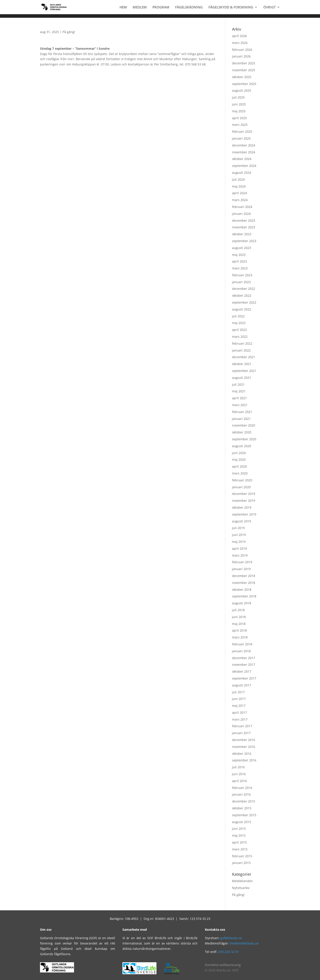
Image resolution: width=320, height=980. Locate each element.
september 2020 (244, 439)
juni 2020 (239, 453)
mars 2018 (240, 637)
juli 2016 (238, 767)
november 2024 (244, 152)
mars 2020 (240, 473)
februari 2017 (242, 726)
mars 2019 (240, 555)
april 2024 (239, 193)
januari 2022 (241, 350)
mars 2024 (240, 200)
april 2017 (239, 712)
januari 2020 (241, 487)
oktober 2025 (242, 77)
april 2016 (239, 781)
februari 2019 (242, 562)
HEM (123, 7)
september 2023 (244, 241)
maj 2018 (239, 624)
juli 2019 (238, 528)
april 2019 (239, 548)
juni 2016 (239, 774)
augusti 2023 (242, 248)
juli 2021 (238, 384)
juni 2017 (239, 699)
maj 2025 (239, 111)
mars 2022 (240, 337)
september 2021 (244, 371)
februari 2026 (242, 50)
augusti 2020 (242, 446)
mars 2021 (240, 405)
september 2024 (244, 166)
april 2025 (239, 118)
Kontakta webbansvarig (223, 965)
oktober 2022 (242, 295)
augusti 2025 (242, 90)
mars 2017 (240, 719)
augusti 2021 (242, 378)
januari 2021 (241, 419)
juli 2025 (238, 97)
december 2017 (244, 658)
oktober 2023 (242, 234)
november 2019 (244, 501)
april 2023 (239, 261)
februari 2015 (242, 856)
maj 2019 (239, 542)
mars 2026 (240, 43)
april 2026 (239, 36)
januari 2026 (241, 56)
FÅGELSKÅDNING (189, 7)
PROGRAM (161, 7)
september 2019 (244, 514)
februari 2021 (242, 412)
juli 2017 (238, 692)
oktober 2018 (242, 590)
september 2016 (244, 760)
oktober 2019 (242, 507)
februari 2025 (242, 131)
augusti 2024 (242, 173)
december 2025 (244, 63)
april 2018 (239, 630)
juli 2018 (238, 610)
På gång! (69, 32)
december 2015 (244, 801)
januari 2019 (241, 569)
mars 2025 (240, 125)
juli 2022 (238, 316)
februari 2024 (242, 207)
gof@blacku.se (231, 938)
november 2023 (244, 227)
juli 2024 (238, 179)
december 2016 (244, 740)
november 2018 (244, 583)
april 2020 (239, 466)
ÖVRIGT (269, 7)
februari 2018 (242, 644)
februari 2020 (242, 480)
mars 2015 (240, 849)
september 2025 (244, 84)
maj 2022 (239, 323)
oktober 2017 (242, 671)
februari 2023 (242, 275)
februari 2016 (242, 788)
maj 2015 (239, 835)
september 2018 (244, 596)
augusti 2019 (242, 521)
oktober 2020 (242, 432)
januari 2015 (241, 863)
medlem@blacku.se (244, 943)
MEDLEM (140, 7)
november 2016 (244, 747)
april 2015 (239, 842)
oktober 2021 (242, 364)
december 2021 (244, 357)
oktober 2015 (242, 808)
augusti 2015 (242, 822)
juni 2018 (239, 617)
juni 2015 (239, 829)
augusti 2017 (242, 685)
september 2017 (244, 678)
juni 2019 (239, 535)
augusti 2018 (242, 603)
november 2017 (244, 665)
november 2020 (244, 425)
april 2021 (239, 398)
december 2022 (244, 289)
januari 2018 (241, 651)
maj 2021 (239, 391)
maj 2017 (239, 706)
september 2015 (244, 815)
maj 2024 (239, 186)
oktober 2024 (242, 159)
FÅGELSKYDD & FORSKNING (231, 7)
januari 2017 (241, 733)
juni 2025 (239, 104)
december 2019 (244, 494)
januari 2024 (241, 214)
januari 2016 (241, 794)
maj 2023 (239, 255)
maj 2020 (239, 459)
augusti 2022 (242, 309)
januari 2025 (241, 138)
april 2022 (239, 330)
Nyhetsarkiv (241, 888)
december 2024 (244, 145)
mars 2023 (240, 268)
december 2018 (244, 576)
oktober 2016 (242, 754)
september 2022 (244, 302)
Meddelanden (242, 881)
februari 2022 (242, 343)
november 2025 (244, 70)
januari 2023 (241, 282)
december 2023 (244, 220)
